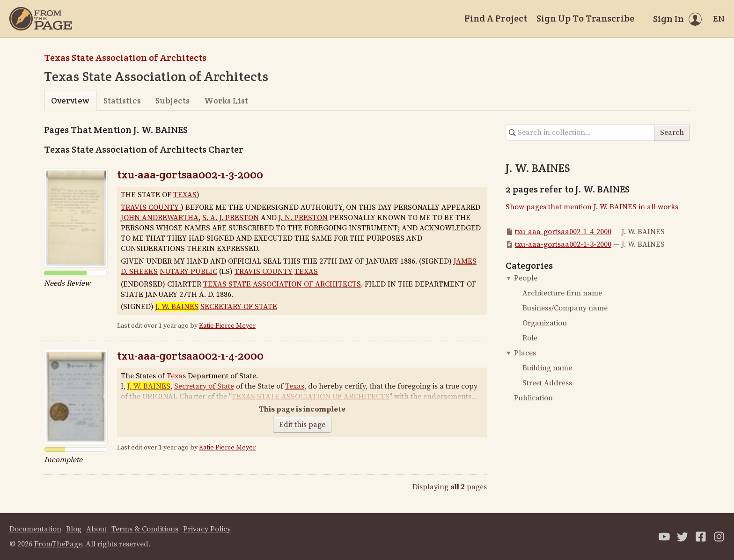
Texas (176, 376)
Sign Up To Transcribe (585, 18)
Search (672, 133)
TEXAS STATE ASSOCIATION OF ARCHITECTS (282, 284)
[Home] (41, 19)
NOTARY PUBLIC (188, 272)
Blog (74, 529)
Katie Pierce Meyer (227, 326)
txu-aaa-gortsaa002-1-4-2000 (190, 356)
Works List (226, 100)
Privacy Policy (207, 529)
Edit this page (302, 425)
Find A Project (496, 18)
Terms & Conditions (145, 529)
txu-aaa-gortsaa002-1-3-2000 (190, 174)
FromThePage (58, 544)
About (96, 529)
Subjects (172, 100)
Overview (70, 100)
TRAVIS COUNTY (151, 207)
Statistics (122, 100)
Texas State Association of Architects (125, 58)
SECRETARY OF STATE (239, 307)
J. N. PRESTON (303, 218)
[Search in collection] (580, 133)
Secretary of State (204, 386)
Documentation (35, 529)
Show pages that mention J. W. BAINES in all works (592, 207)
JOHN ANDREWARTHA (160, 218)
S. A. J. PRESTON (231, 218)
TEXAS (185, 195)
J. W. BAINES (177, 307)
